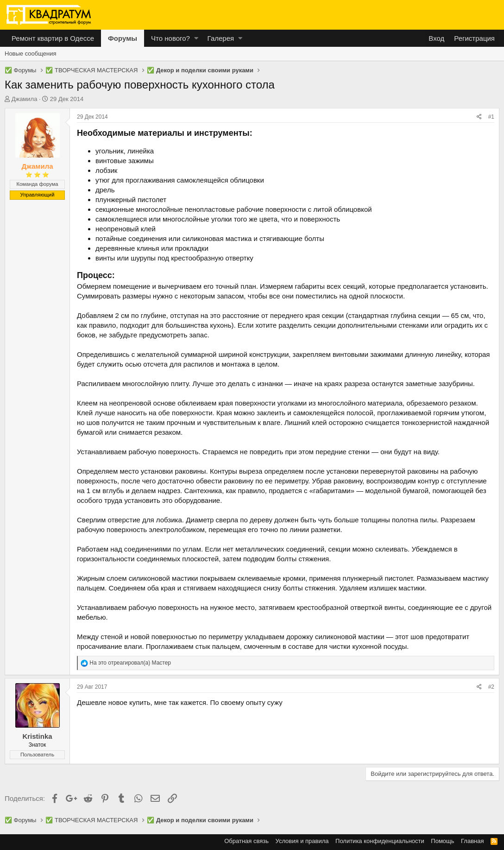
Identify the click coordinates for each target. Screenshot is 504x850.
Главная (472, 841)
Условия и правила (302, 841)
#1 (491, 117)
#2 (491, 687)
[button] (196, 38)
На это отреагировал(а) (130, 663)
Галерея (221, 38)
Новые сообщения (31, 54)
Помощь (442, 841)
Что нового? (170, 38)
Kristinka (37, 736)
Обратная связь (246, 841)
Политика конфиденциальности (380, 841)
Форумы (123, 38)
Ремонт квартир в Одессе (53, 38)
